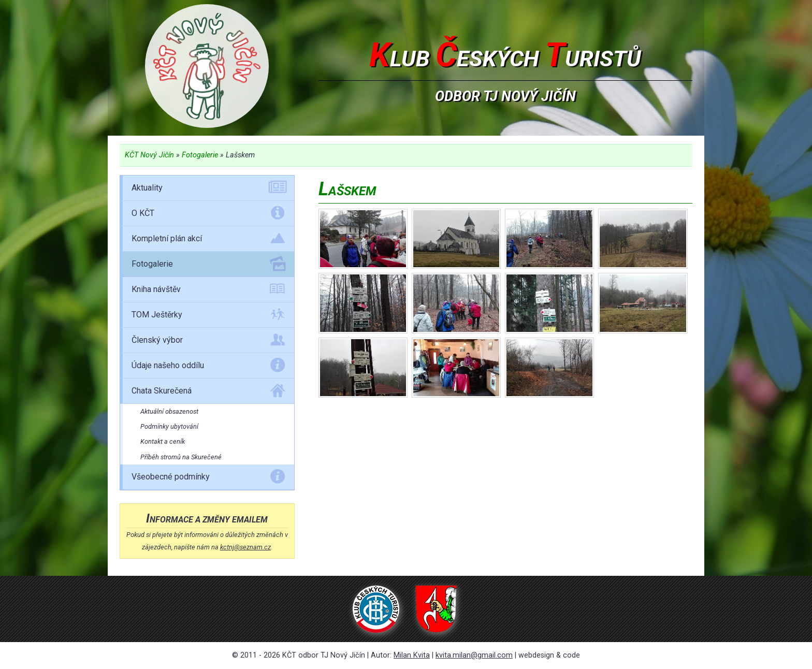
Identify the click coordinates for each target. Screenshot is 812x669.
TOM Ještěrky (208, 316)
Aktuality (208, 190)
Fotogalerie (200, 155)
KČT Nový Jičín (149, 155)
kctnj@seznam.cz (245, 547)
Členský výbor (208, 342)
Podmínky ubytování (169, 426)
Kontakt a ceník (163, 441)
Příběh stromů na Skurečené (181, 457)
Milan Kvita (412, 655)
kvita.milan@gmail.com (474, 655)
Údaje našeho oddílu (208, 367)
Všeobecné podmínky (208, 478)
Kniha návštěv (208, 291)
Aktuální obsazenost (169, 411)
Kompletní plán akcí (208, 240)
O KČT (208, 215)
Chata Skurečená (208, 392)
